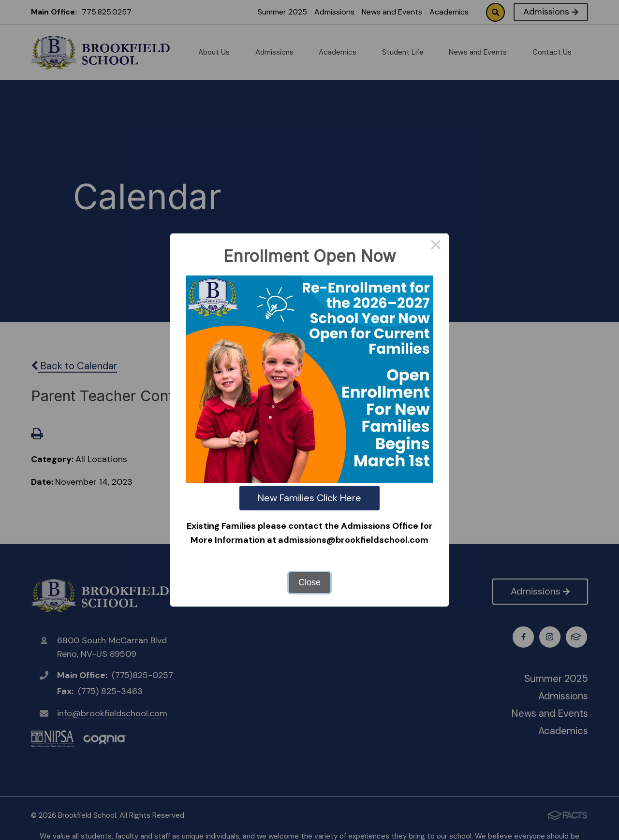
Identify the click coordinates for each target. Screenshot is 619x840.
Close (309, 582)
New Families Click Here (309, 498)
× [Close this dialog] (435, 246)
